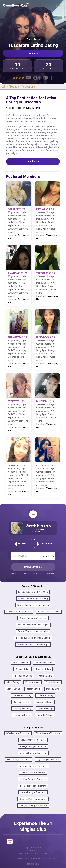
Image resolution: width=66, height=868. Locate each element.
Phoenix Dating (33, 682)
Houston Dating (43, 669)
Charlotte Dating (45, 695)
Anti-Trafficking (41, 854)
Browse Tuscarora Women (19, 612)
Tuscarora (28, 87)
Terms (29, 851)
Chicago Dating (23, 669)
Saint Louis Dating (44, 702)
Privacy (37, 851)
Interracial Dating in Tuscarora (33, 766)
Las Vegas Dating (22, 715)
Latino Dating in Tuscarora (33, 773)
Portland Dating (45, 709)
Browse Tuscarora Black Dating (33, 599)
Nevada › (15, 87)
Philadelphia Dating (23, 676)
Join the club (33, 161)
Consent (28, 854)
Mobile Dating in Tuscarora (33, 792)
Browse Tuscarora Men (49, 612)
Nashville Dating (44, 715)
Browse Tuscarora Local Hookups (33, 644)
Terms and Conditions (46, 573)
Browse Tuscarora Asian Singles (33, 631)
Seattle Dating (53, 682)
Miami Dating (13, 682)
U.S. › (5, 87)
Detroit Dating (53, 689)
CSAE (20, 854)
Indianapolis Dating (22, 709)
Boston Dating (33, 689)
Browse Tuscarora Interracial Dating (33, 638)
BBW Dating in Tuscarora (18, 733)
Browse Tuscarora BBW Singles (33, 592)
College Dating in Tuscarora (33, 746)
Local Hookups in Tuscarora (33, 786)
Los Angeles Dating (44, 663)
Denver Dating (13, 689)
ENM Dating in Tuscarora (19, 760)
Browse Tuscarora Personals (33, 618)
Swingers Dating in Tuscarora (33, 806)
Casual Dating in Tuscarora (33, 740)
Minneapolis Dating (22, 695)
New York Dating (21, 663)
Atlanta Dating (45, 676)
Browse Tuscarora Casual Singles (33, 605)
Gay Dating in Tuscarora (48, 760)
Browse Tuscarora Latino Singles (33, 625)
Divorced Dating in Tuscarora (33, 753)
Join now (33, 53)
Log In (57, 5)
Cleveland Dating (21, 702)
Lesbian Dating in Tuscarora (33, 779)
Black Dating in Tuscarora (48, 733)
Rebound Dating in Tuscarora (33, 799)
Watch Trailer (33, 39)
